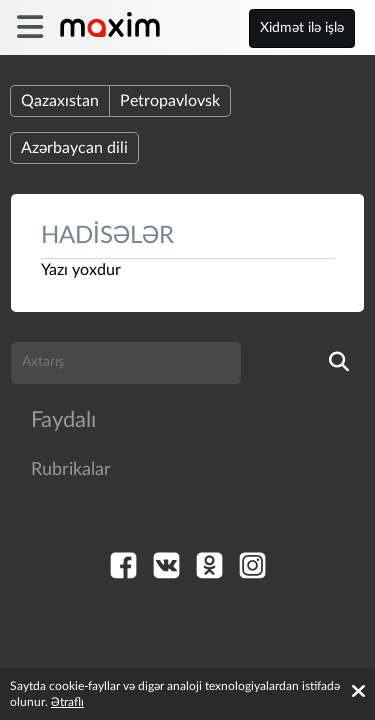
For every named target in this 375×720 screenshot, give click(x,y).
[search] (339, 363)
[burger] (29, 27)
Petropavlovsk (170, 101)
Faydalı (63, 420)
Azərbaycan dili (74, 148)
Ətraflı (67, 702)
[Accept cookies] (358, 691)
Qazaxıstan (60, 101)
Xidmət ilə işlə (302, 28)
